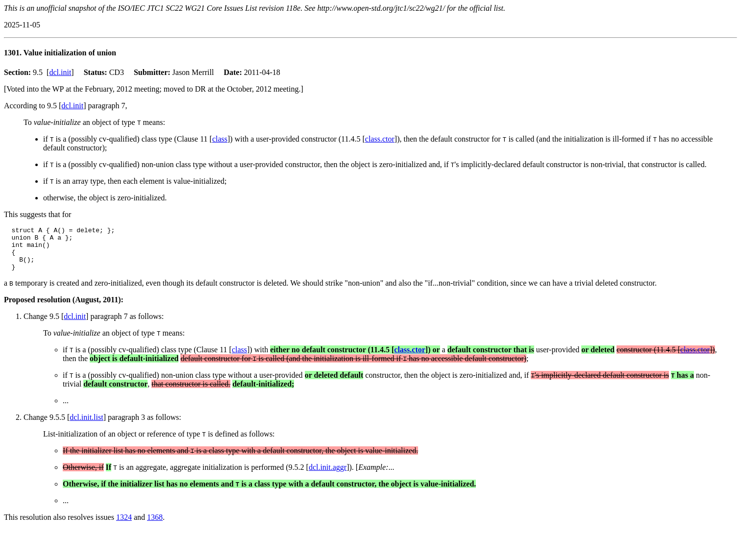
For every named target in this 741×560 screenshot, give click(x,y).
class (220, 139)
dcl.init (60, 72)
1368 (155, 526)
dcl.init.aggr (328, 476)
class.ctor (380, 139)
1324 (124, 526)
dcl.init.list (86, 426)
